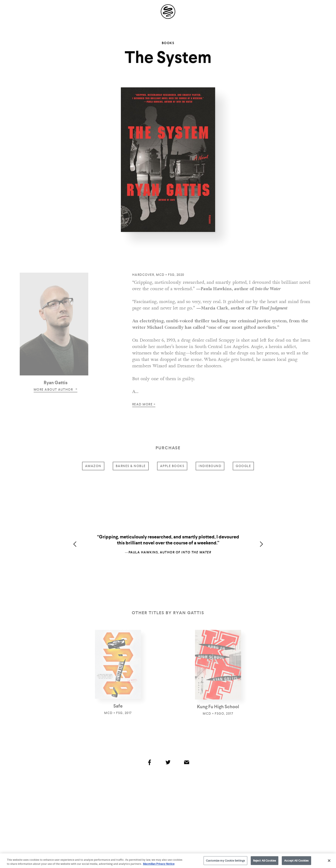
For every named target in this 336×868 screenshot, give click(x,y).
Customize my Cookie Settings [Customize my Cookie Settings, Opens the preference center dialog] (225, 863)
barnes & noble (131, 466)
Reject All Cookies (265, 863)
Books (168, 43)
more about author (56, 390)
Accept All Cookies (296, 863)
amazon (93, 466)
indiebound (210, 466)
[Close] (329, 862)
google (243, 466)
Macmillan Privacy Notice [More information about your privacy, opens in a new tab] (159, 866)
